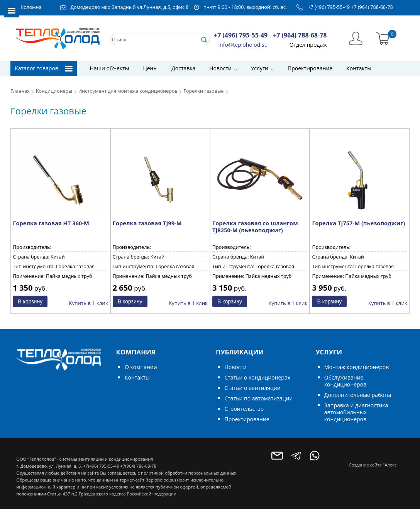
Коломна (31, 7)
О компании (141, 367)
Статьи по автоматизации (258, 398)
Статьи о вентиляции (252, 388)
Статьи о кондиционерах (257, 377)
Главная (20, 91)
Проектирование (310, 68)
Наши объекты (109, 68)
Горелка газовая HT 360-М (51, 223)
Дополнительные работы (358, 395)
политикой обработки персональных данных (189, 473)
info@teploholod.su (243, 45)
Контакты (359, 68)
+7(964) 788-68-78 (138, 466)
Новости (220, 68)
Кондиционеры (54, 91)
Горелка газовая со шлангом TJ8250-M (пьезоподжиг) (255, 226)
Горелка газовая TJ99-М (147, 223)
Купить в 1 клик (89, 303)
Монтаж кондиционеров (356, 367)
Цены (150, 68)
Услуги (260, 68)
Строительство (244, 409)
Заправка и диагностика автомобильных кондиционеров (356, 412)
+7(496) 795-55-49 (101, 466)
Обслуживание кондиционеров (345, 381)
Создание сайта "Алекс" (374, 465)
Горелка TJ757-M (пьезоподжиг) (358, 223)
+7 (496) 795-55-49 (329, 7)
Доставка (183, 68)
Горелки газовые (203, 91)
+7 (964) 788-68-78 (372, 7)
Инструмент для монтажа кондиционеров (128, 91)
